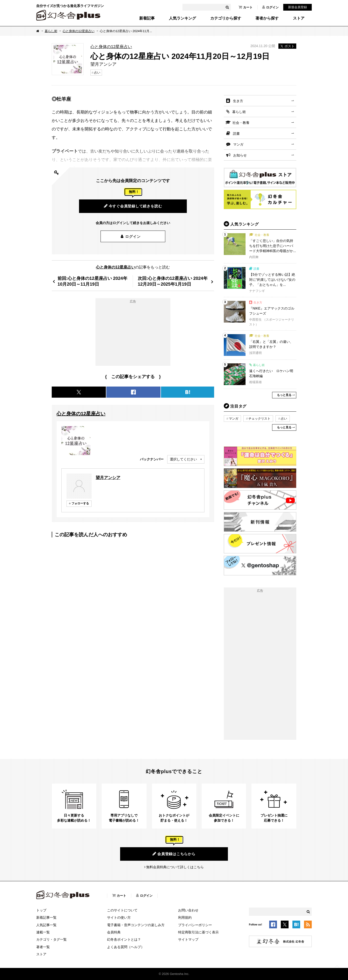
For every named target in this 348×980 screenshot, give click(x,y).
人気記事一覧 (46, 925)
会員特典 (114, 932)
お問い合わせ (188, 910)
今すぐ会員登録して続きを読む (133, 206)
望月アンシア (108, 478)
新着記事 (147, 18)
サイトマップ (188, 939)
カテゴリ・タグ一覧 (51, 939)
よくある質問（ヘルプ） (126, 947)
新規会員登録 (297, 7)
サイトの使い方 (119, 917)
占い (97, 73)
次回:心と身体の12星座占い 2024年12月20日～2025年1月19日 (173, 281)
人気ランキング (182, 18)
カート (246, 7)
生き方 (238, 101)
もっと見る (284, 395)
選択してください (183, 459)
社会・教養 (241, 123)
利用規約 (185, 917)
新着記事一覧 (46, 917)
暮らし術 (51, 31)
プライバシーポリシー (195, 925)
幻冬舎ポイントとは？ (124, 939)
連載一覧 (43, 932)
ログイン (270, 7)
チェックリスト (259, 419)
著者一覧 (43, 947)
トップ (41, 910)
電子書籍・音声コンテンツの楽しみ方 (136, 925)
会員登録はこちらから (174, 854)
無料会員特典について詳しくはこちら (175, 867)
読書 (236, 134)
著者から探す (267, 18)
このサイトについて (122, 910)
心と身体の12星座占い (78, 31)
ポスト (287, 46)
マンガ (238, 144)
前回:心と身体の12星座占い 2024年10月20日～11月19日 (92, 281)
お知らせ (240, 155)
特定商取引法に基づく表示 (198, 932)
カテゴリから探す (226, 18)
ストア (299, 18)
